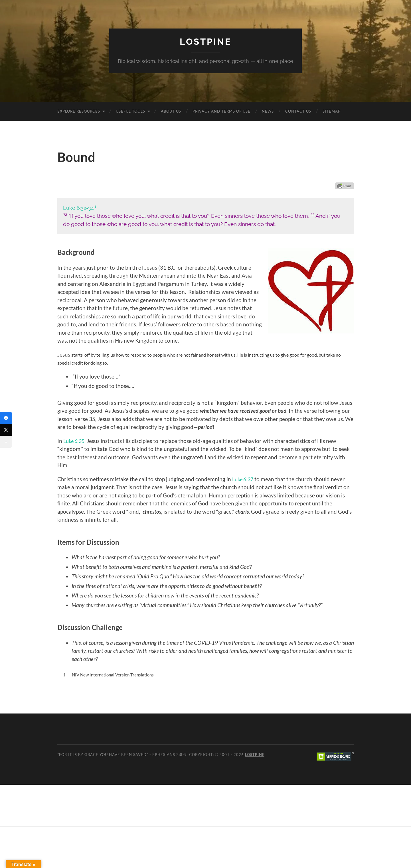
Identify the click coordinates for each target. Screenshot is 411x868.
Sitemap (332, 111)
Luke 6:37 (244, 479)
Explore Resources (79, 111)
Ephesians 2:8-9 (170, 755)
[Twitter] (6, 430)
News (268, 111)
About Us (171, 111)
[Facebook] (6, 418)
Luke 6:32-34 (79, 208)
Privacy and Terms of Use (221, 111)
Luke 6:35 (75, 441)
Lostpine (206, 41)
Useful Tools (130, 111)
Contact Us (298, 111)
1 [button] (96, 206)
